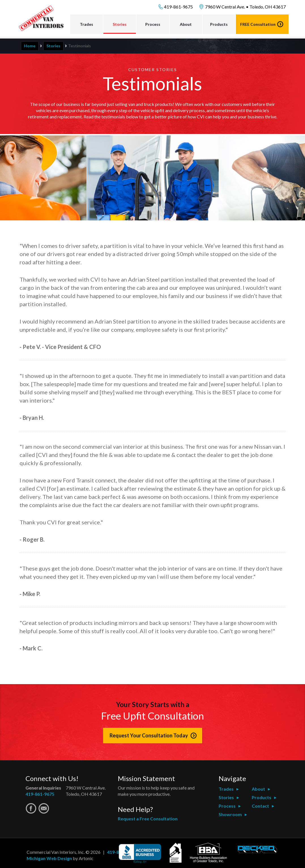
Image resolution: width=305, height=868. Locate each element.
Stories (120, 24)
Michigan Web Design (49, 858)
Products (219, 24)
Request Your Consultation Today (149, 735)
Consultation (258, 24)
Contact (260, 806)
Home (30, 46)
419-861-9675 (178, 7)
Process (153, 24)
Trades (87, 24)
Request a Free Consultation (148, 819)
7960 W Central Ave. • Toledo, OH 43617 (245, 7)
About (186, 24)
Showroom (230, 814)
